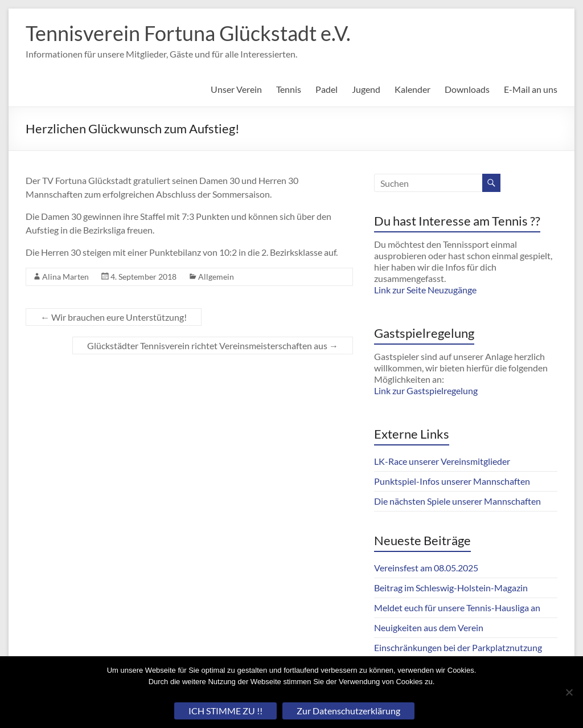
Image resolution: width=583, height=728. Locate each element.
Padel (327, 89)
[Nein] (569, 692)
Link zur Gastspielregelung (426, 390)
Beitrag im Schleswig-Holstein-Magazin (451, 588)
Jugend (366, 89)
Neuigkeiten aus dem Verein (429, 627)
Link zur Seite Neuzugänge (425, 290)
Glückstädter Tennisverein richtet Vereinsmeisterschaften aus (213, 345)
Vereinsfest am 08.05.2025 (426, 568)
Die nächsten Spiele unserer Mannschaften (457, 501)
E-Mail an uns (531, 89)
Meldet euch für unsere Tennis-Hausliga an (457, 608)
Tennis (289, 89)
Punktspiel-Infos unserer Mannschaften (452, 481)
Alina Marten (65, 277)
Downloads (467, 89)
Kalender (412, 89)
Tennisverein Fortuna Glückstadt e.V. (188, 33)
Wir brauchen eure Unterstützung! (114, 317)
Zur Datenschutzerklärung (348, 711)
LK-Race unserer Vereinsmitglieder (442, 461)
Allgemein (216, 277)
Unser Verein (236, 89)
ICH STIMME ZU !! (225, 711)
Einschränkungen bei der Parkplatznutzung (458, 647)
